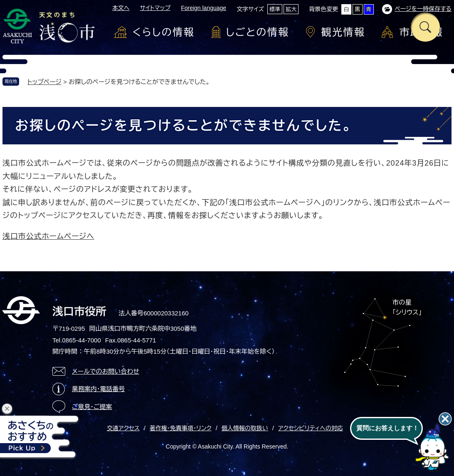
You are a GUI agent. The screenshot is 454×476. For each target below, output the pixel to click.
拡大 (291, 9)
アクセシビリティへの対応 (311, 428)
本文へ (121, 8)
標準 (275, 9)
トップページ (44, 82)
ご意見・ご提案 (92, 407)
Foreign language (204, 8)
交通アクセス (123, 428)
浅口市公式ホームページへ (48, 236)
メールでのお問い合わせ (106, 371)
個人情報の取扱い (245, 428)
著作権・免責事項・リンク (181, 428)
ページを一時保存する (423, 9)
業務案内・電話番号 (99, 389)
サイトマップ (155, 8)
